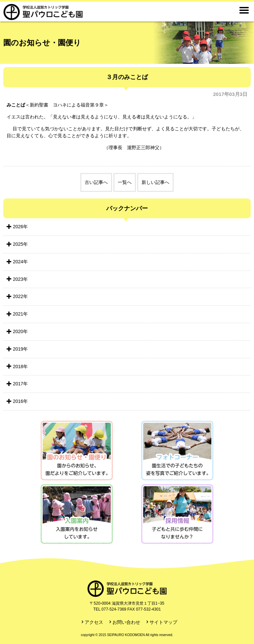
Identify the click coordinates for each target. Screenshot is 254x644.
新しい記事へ (155, 182)
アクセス (94, 622)
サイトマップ (163, 622)
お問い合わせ (126, 622)
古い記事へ (96, 182)
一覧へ (125, 182)
